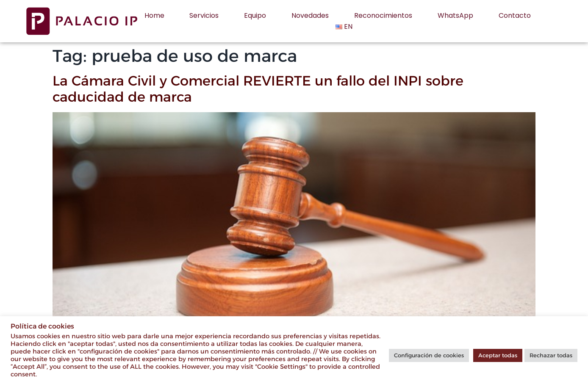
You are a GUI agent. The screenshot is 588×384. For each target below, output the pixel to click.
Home (154, 15)
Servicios (204, 15)
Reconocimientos (383, 15)
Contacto (515, 15)
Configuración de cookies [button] (429, 355)
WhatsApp (455, 15)
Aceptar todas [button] (498, 355)
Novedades (310, 15)
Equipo (255, 15)
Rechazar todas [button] (551, 355)
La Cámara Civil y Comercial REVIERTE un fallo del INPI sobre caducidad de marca (258, 89)
